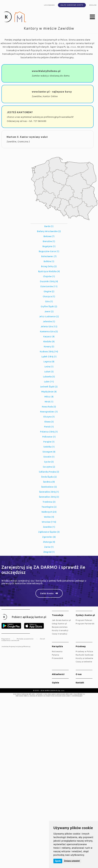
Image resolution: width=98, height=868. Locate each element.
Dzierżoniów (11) (49, 286)
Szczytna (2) (49, 467)
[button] (92, 17)
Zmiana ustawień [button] (72, 861)
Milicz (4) (49, 397)
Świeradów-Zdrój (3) (49, 497)
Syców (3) (49, 462)
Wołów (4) (49, 517)
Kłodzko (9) (49, 342)
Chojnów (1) (49, 276)
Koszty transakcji (60, 630)
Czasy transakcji (60, 634)
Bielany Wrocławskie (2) (49, 231)
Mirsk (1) (49, 402)
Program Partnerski (85, 624)
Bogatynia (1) (49, 246)
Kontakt (80, 683)
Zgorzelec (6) (49, 537)
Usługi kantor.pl (59, 624)
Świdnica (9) (49, 482)
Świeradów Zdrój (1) (49, 492)
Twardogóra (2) (49, 507)
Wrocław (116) (49, 522)
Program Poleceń (84, 620)
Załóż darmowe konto (72, 5)
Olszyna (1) (49, 417)
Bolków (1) (49, 261)
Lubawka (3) (49, 377)
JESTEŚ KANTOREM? (20, 112)
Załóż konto (47, 593)
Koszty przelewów (84, 658)
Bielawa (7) (49, 236)
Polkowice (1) (49, 437)
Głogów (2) (49, 291)
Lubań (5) (49, 372)
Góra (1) (49, 301)
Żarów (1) (49, 547)
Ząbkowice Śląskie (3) (49, 532)
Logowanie (49, 5)
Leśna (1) (49, 367)
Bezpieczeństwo (60, 627)
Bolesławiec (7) (49, 256)
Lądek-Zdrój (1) (49, 357)
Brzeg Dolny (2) (49, 266)
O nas (79, 674)
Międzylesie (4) (49, 392)
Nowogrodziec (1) (49, 412)
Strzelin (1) (49, 457)
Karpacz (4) (49, 337)
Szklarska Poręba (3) (49, 472)
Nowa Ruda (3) (49, 407)
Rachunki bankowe (85, 655)
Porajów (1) (49, 442)
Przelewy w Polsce (84, 651)
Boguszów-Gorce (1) (49, 251)
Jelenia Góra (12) (49, 327)
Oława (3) (49, 422)
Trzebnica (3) (49, 502)
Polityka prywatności (25, 639)
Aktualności (58, 674)
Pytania (56, 655)
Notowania (57, 651)
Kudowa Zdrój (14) (49, 352)
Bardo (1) (49, 226)
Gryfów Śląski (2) (49, 306)
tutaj (84, 694)
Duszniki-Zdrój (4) (49, 281)
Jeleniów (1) (49, 322)
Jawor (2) (49, 311)
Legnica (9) (49, 362)
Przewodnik (58, 658)
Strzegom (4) (49, 452)
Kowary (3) (49, 347)
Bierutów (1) (49, 241)
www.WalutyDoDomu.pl (46, 71)
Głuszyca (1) (49, 296)
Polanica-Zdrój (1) (49, 432)
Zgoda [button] (58, 861)
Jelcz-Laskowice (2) (49, 316)
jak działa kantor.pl (61, 620)
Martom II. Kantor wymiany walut (27, 137)
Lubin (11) (49, 382)
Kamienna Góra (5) (49, 332)
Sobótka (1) (49, 447)
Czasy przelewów (84, 662)
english (93, 5)
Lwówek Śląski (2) (49, 387)
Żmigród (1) (49, 552)
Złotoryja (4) (49, 542)
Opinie (56, 683)
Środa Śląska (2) (49, 477)
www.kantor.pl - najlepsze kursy (52, 92)
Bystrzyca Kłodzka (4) (49, 271)
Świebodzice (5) (49, 487)
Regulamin (6, 639)
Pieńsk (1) (49, 427)
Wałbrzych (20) (49, 512)
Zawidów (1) (49, 527)
